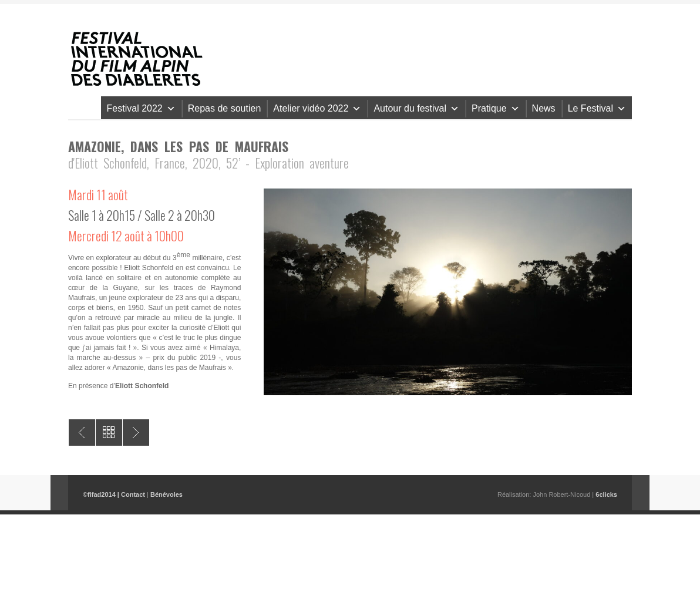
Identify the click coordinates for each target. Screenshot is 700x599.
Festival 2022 (141, 108)
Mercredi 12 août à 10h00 (126, 235)
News (544, 108)
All (109, 433)
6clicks (606, 494)
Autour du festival (416, 108)
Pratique (496, 108)
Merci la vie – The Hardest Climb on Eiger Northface (82, 433)
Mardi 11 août (98, 194)
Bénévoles (166, 494)
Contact (133, 494)
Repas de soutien (225, 108)
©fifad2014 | (102, 494)
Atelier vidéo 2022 (317, 108)
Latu (136, 433)
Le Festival (597, 108)
